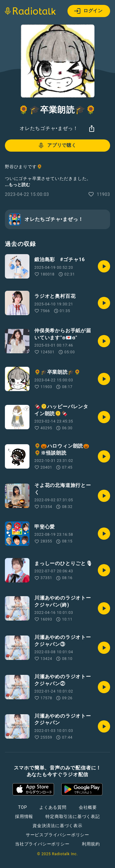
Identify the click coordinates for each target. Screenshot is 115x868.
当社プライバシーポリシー (42, 844)
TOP (23, 807)
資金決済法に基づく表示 (57, 826)
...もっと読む (17, 185)
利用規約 (91, 844)
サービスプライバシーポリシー (57, 835)
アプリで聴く (57, 146)
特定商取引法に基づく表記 (73, 816)
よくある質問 (53, 807)
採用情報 (24, 816)
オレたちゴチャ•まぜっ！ (49, 128)
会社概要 (88, 807)
